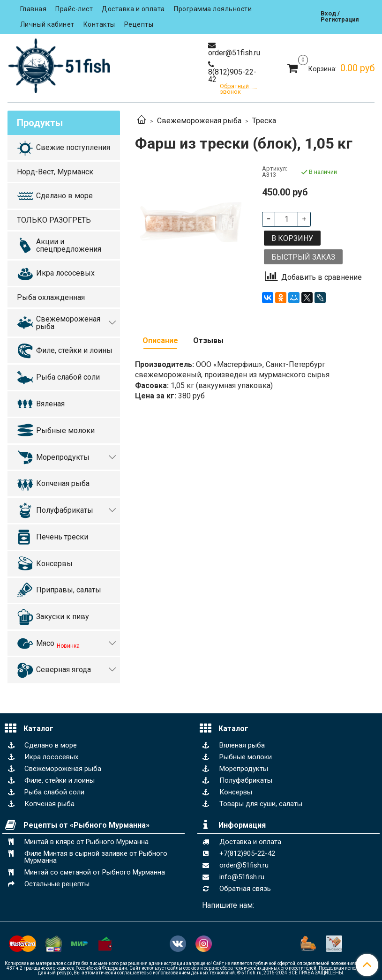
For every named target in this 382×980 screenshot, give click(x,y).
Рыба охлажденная (51, 297)
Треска (264, 121)
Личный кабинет (47, 24)
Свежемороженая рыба (199, 121)
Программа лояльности (213, 9)
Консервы (54, 564)
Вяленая (50, 404)
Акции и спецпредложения (69, 245)
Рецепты (139, 24)
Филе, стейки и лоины (74, 350)
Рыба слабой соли (68, 377)
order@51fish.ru (234, 53)
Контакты (99, 24)
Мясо (58, 644)
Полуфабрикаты (65, 510)
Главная (34, 9)
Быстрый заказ (303, 257)
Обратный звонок (234, 86)
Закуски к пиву (63, 617)
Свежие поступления (73, 147)
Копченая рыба (63, 483)
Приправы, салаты (69, 590)
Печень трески (62, 537)
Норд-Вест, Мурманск (55, 172)
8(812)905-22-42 (232, 76)
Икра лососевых (65, 273)
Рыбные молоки (65, 430)
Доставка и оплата (133, 9)
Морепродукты (63, 457)
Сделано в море (64, 196)
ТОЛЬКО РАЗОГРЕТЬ (54, 220)
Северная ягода (64, 670)
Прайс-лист (74, 9)
